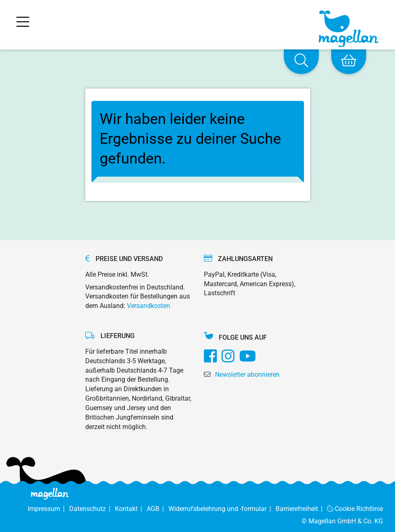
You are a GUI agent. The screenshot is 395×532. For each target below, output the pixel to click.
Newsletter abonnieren (247, 374)
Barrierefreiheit (301, 509)
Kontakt (131, 509)
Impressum (48, 509)
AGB (158, 509)
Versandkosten (148, 306)
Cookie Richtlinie (355, 509)
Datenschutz (92, 509)
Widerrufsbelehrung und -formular (222, 509)
